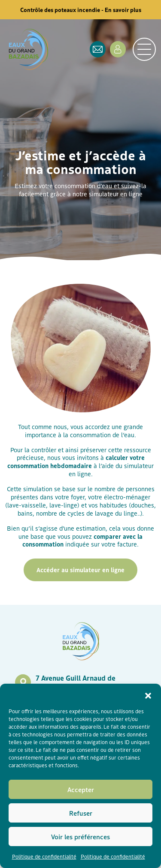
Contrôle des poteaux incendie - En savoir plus (81, 10)
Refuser (81, 813)
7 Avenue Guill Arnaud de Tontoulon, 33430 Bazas (76, 682)
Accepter (81, 789)
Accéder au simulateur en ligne (80, 570)
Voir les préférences (80, 836)
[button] (148, 694)
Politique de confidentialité (44, 856)
